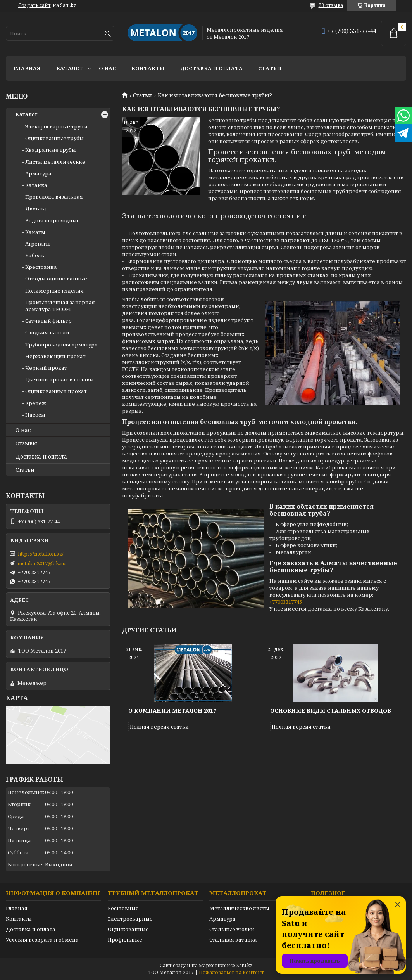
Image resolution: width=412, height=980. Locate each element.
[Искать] (108, 34)
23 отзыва (331, 5)
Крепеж (36, 403)
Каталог (70, 68)
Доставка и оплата (211, 68)
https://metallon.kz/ (41, 554)
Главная (27, 68)
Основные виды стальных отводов (331, 711)
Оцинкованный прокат (56, 391)
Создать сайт (34, 5)
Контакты (148, 68)
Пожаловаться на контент (231, 972)
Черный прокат (46, 368)
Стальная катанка (233, 940)
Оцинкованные (128, 929)
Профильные (125, 940)
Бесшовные (123, 908)
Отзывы (26, 443)
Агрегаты (38, 244)
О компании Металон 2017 (172, 711)
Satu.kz (245, 965)
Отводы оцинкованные (56, 279)
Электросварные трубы (56, 126)
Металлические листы (239, 908)
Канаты (35, 232)
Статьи (270, 68)
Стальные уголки (232, 929)
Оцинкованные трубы (54, 138)
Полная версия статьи (159, 727)
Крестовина (41, 267)
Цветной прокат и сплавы (59, 379)
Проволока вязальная (54, 197)
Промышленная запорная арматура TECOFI (60, 306)
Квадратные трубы (51, 150)
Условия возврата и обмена (42, 940)
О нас (107, 68)
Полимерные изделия (54, 291)
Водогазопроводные (53, 220)
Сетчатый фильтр (48, 321)
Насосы (35, 415)
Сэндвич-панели (47, 332)
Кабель (35, 255)
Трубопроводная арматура (61, 345)
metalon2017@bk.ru (41, 563)
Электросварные (130, 919)
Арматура (38, 173)
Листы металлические (55, 162)
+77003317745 (286, 602)
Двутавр (36, 208)
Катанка (36, 185)
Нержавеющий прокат (55, 356)
